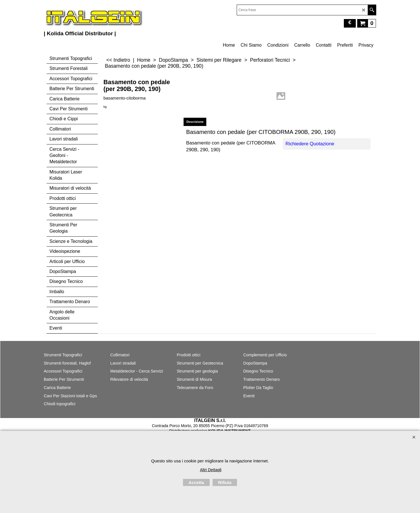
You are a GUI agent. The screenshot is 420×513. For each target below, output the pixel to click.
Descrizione (195, 122)
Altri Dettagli (211, 470)
